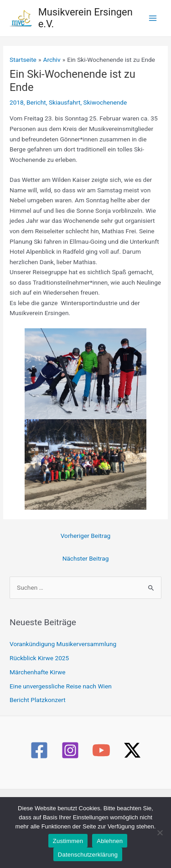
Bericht (36, 102)
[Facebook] (39, 750)
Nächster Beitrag (86, 558)
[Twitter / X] (132, 750)
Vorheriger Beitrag (86, 536)
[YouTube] (101, 750)
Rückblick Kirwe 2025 (39, 658)
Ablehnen (110, 841)
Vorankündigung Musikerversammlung (63, 644)
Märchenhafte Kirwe (37, 672)
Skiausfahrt (65, 102)
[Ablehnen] (160, 833)
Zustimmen (68, 841)
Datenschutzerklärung (88, 855)
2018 (17, 102)
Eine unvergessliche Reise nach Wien (61, 686)
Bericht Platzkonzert (38, 700)
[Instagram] (70, 750)
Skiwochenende (105, 102)
